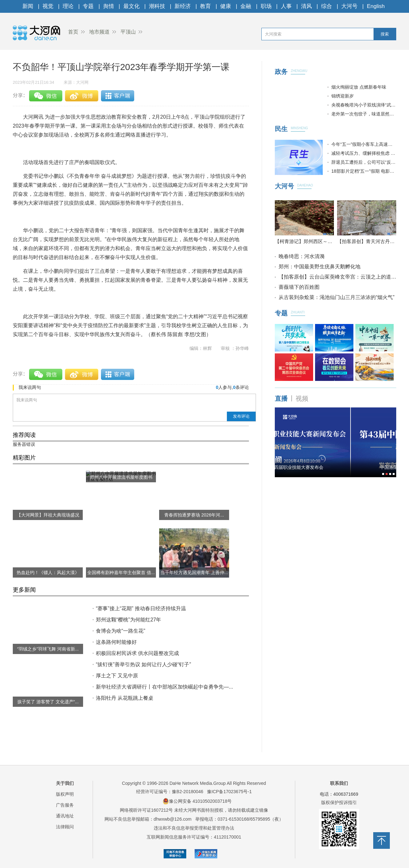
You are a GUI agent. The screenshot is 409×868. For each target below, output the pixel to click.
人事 (286, 6)
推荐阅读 (24, 435)
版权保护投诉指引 (339, 802)
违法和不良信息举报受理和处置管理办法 (194, 828)
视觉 (48, 6)
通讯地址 (65, 816)
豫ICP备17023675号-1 (229, 792)
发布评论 (241, 416)
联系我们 (339, 783)
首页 (73, 32)
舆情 (109, 6)
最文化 (131, 6)
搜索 (385, 34)
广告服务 (65, 805)
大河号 (349, 6)
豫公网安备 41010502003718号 (197, 801)
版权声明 (65, 794)
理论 (68, 6)
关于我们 (65, 783)
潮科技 (157, 6)
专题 (88, 6)
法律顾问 (65, 827)
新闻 (28, 6)
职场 (266, 6)
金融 (246, 6)
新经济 (183, 6)
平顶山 (128, 32)
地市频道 (99, 32)
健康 (226, 6)
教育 (205, 6)
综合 (327, 6)
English (376, 6)
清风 (306, 6)
